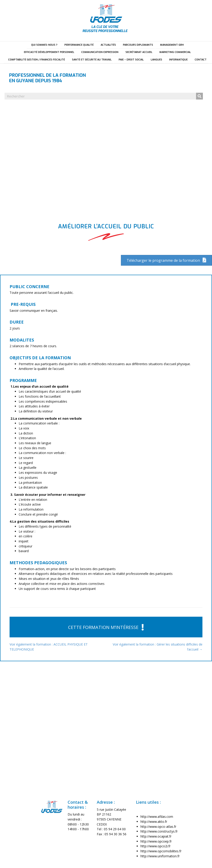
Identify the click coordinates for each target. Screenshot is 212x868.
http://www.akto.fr (154, 822)
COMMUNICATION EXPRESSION (100, 52)
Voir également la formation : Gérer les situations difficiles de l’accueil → (158, 647)
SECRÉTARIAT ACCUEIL (139, 52)
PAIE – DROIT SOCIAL (131, 60)
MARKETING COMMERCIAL (175, 52)
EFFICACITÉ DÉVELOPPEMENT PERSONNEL (49, 52)
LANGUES (156, 60)
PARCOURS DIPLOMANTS (138, 45)
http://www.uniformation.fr (160, 856)
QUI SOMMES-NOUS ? (44, 45)
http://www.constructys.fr (159, 831)
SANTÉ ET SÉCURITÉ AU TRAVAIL (92, 60)
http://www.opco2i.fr (156, 846)
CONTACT (201, 60)
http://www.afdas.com (157, 817)
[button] (106, 627)
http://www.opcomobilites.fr (161, 851)
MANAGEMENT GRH (172, 45)
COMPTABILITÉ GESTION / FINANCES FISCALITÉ (37, 60)
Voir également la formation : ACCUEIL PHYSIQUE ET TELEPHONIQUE (49, 647)
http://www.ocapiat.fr (156, 836)
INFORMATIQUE (178, 60)
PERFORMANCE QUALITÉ (79, 45)
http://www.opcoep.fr (156, 841)
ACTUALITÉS (108, 45)
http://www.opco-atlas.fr (158, 827)
